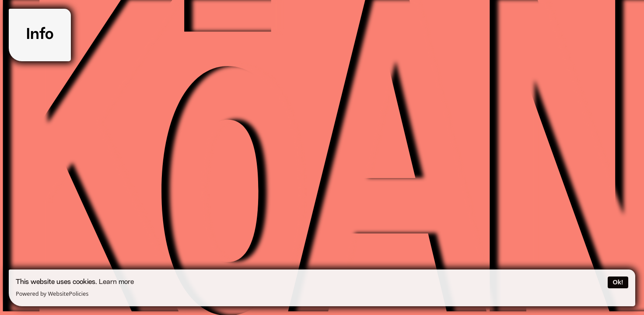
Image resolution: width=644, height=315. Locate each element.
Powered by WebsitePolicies (52, 294)
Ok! (618, 282)
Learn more (116, 282)
